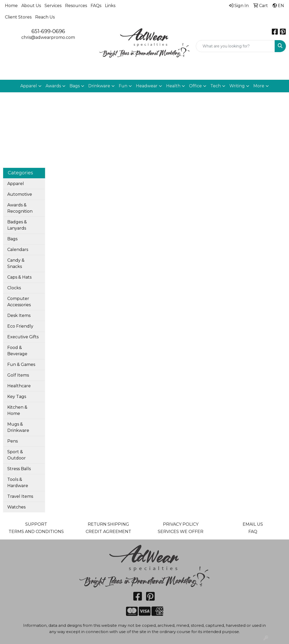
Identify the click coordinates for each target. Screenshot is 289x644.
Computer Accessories (19, 302)
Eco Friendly (20, 326)
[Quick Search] (235, 46)
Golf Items (18, 375)
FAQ (253, 532)
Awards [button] (53, 86)
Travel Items (20, 496)
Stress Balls (19, 469)
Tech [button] (216, 86)
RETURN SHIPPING (108, 524)
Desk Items (19, 315)
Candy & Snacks (16, 263)
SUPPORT (36, 524)
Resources (76, 6)
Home (11, 6)
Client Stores (18, 17)
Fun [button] (123, 86)
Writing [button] (237, 86)
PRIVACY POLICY (181, 524)
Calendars (18, 250)
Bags (12, 239)
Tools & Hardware (18, 483)
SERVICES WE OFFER (181, 532)
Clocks (14, 288)
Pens (12, 441)
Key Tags (17, 397)
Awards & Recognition (20, 208)
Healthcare (19, 386)
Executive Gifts (23, 337)
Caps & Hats (19, 277)
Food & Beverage (17, 351)
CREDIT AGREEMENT (108, 532)
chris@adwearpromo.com (48, 37)
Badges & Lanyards (17, 225)
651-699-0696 (48, 31)
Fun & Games (21, 364)
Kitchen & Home (17, 410)
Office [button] (195, 86)
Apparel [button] (29, 86)
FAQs (96, 6)
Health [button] (173, 86)
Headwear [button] (147, 86)
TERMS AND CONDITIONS (36, 532)
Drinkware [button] (99, 86)
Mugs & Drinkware (18, 427)
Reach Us (45, 17)
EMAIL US (253, 524)
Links (110, 6)
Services (53, 6)
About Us (31, 6)
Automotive (20, 194)
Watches (16, 507)
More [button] (259, 86)
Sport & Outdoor (17, 455)
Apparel (16, 184)
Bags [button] (75, 86)
